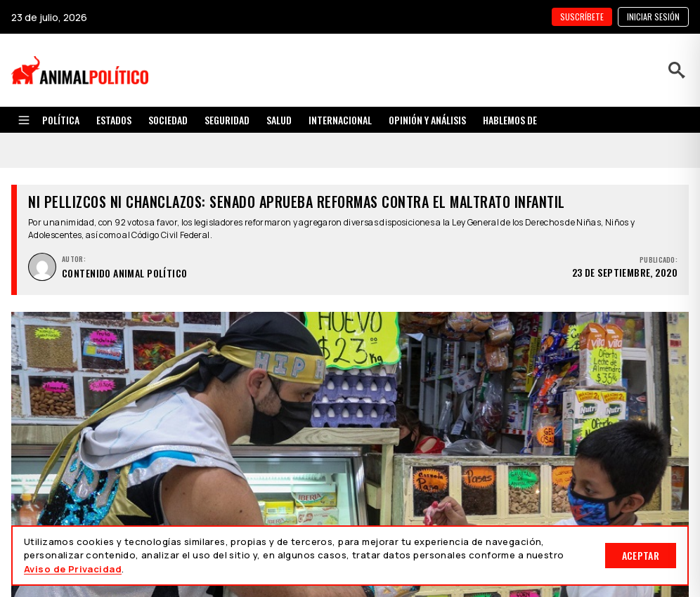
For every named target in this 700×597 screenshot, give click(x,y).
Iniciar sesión (653, 17)
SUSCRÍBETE (582, 17)
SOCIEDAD (168, 120)
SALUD (279, 120)
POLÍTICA (61, 120)
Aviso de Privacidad (73, 569)
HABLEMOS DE (510, 120)
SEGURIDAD (227, 120)
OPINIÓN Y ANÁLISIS (427, 120)
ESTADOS (114, 120)
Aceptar (641, 555)
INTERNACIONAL (340, 120)
